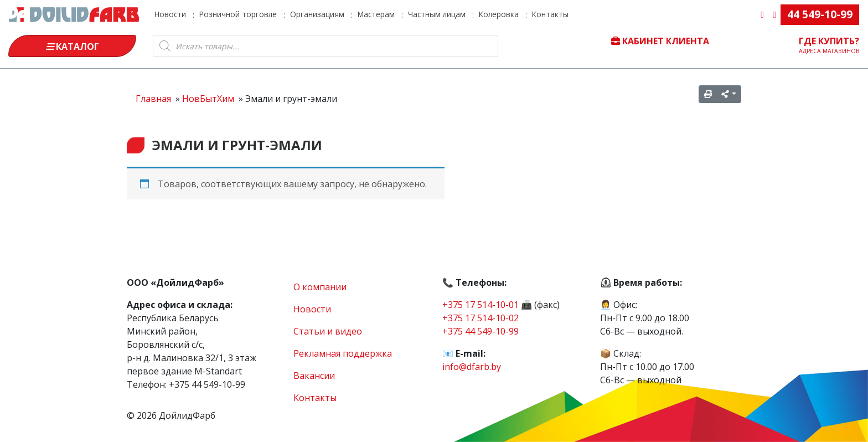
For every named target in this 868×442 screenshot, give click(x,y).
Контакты (550, 14)
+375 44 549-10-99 (480, 331)
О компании (320, 287)
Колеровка (499, 14)
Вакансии (314, 376)
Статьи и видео (328, 331)
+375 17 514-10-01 (480, 305)
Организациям (317, 14)
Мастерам (376, 14)
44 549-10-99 (820, 14)
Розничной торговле (238, 14)
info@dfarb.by (472, 367)
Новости (170, 14)
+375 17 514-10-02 (480, 318)
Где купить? (829, 45)
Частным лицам (437, 14)
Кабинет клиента (660, 41)
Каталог (73, 47)
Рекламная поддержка (343, 353)
